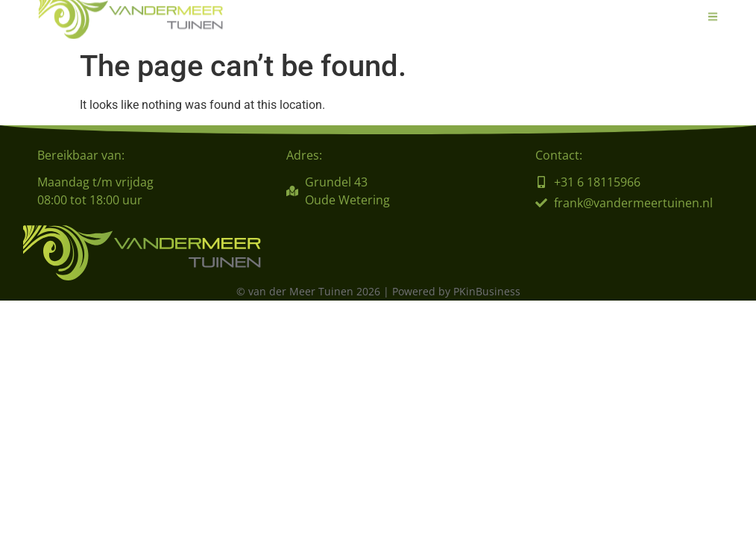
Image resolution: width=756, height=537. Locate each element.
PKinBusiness (487, 291)
